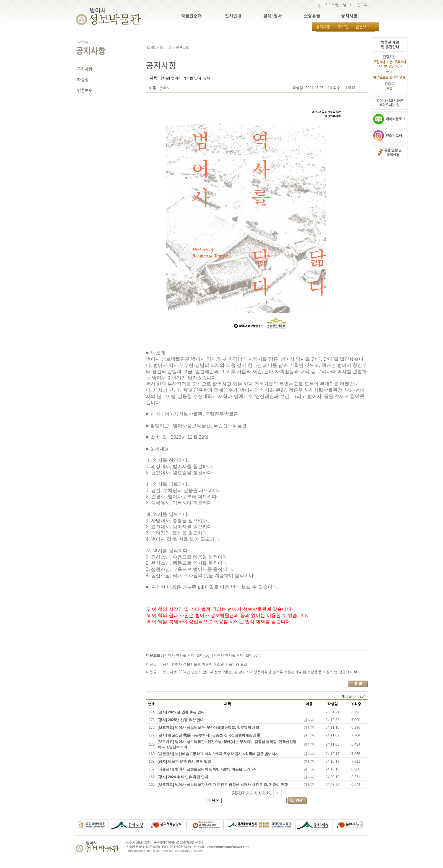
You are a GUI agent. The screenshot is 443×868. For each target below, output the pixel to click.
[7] (255, 793)
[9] (263, 793)
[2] (238, 793)
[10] (268, 793)
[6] (252, 793)
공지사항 (349, 16)
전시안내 (233, 16)
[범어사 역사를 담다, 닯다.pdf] (236, 655)
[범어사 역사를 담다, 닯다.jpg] (187, 655)
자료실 (343, 26)
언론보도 (363, 26)
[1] (234, 793)
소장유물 (312, 16)
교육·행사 (273, 16)
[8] (259, 793)
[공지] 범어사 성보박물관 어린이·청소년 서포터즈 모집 (204, 664)
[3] (242, 793)
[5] (248, 793)
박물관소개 (192, 16)
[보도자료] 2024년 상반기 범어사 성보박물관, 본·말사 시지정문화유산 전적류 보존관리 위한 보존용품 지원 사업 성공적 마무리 (261, 672)
